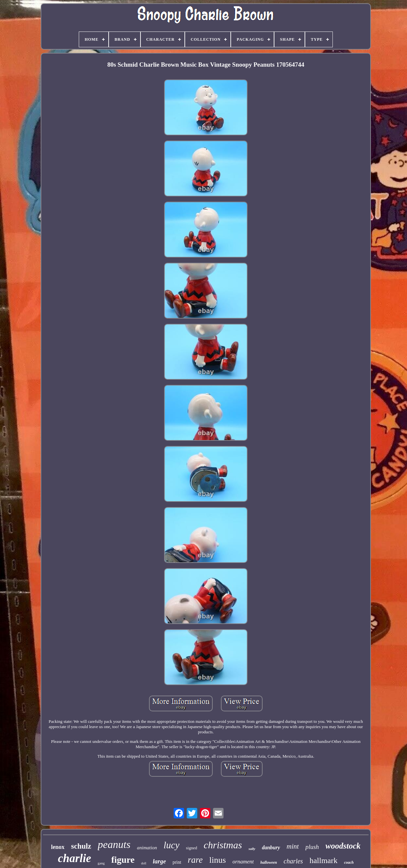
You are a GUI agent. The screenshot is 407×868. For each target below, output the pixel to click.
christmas (223, 845)
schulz (81, 846)
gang (101, 863)
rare (195, 860)
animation (147, 848)
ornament (243, 862)
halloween (269, 862)
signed (192, 848)
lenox (58, 847)
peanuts (114, 844)
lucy (171, 845)
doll (144, 863)
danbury (271, 847)
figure (123, 860)
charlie (74, 858)
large (160, 861)
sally (252, 849)
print (177, 862)
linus (218, 860)
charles (293, 861)
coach (349, 862)
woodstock (343, 846)
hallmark (323, 860)
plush (312, 847)
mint (293, 846)
